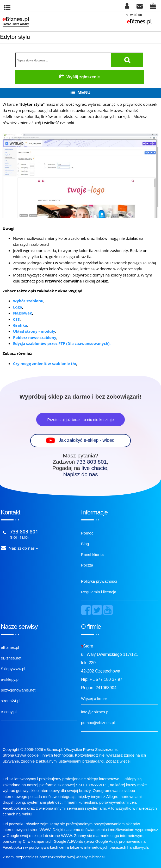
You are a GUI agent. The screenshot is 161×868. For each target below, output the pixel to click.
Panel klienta (92, 554)
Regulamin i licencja (99, 592)
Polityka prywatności (99, 581)
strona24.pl (11, 701)
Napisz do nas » (23, 548)
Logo (18, 307)
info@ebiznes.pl (95, 712)
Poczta (87, 565)
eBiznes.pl (10, 647)
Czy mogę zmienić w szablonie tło (45, 363)
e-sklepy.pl (10, 679)
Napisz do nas (80, 474)
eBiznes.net (11, 658)
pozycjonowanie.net (18, 690)
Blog (85, 544)
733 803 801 (92, 462)
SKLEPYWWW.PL (92, 785)
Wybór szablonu (28, 301)
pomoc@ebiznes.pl (98, 723)
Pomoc (87, 533)
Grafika (20, 325)
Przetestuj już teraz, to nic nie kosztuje (80, 420)
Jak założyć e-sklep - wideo (86, 440)
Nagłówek (23, 313)
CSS (16, 319)
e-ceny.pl (9, 712)
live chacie (94, 468)
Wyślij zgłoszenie (80, 77)
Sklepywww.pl (13, 669)
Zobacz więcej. (119, 761)
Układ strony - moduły (34, 331)
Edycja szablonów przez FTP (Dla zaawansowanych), (62, 343)
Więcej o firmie (94, 698)
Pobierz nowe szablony (35, 337)
